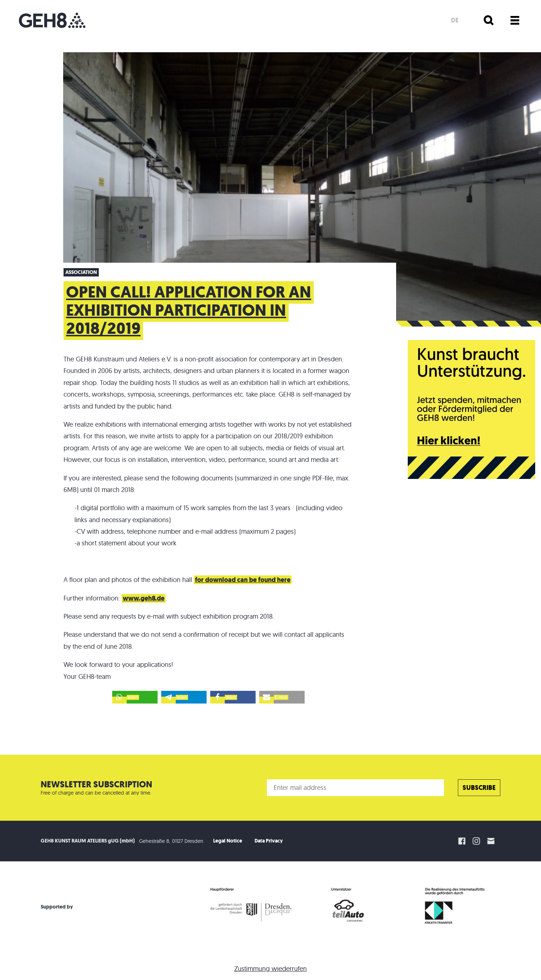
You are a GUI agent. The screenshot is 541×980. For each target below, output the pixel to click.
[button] (135, 697)
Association (81, 272)
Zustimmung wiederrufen (270, 969)
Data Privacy (269, 841)
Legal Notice (228, 841)
